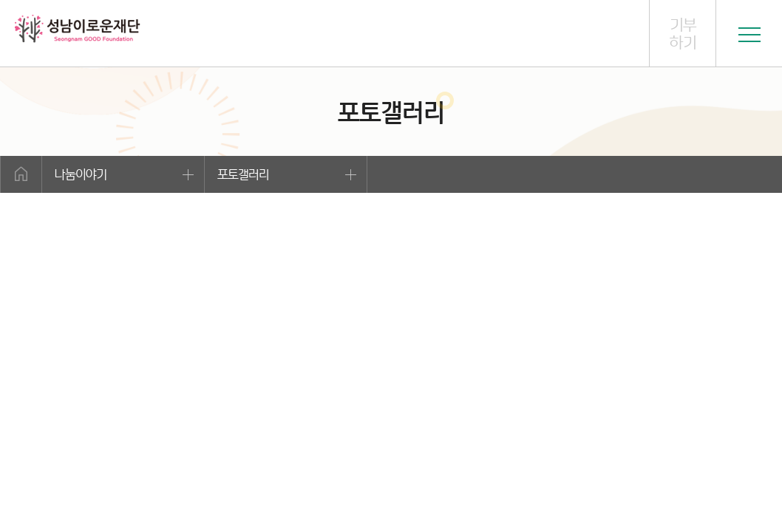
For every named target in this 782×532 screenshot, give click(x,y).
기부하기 (683, 34)
